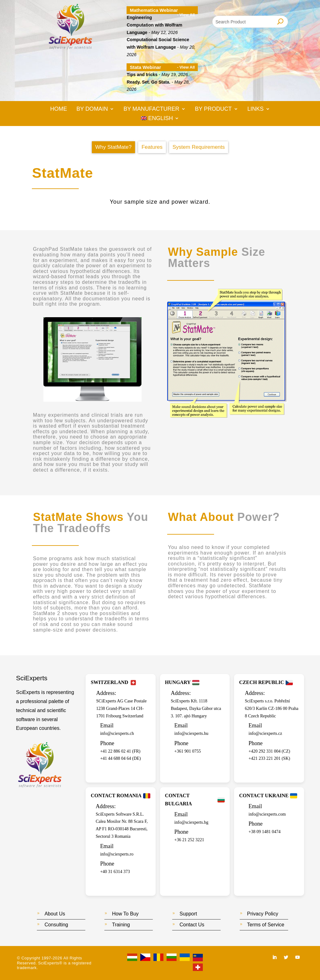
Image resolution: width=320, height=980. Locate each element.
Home (58, 109)
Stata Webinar (145, 67)
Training (121, 925)
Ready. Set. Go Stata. (148, 82)
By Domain (92, 109)
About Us (55, 914)
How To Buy (125, 914)
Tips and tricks (142, 75)
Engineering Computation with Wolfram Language (154, 25)
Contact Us (192, 925)
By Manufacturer (151, 109)
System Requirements (199, 147)
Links (256, 109)
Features (152, 147)
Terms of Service (266, 925)
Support (188, 914)
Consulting (56, 925)
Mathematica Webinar (154, 10)
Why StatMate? (113, 147)
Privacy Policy (263, 914)
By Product (213, 109)
